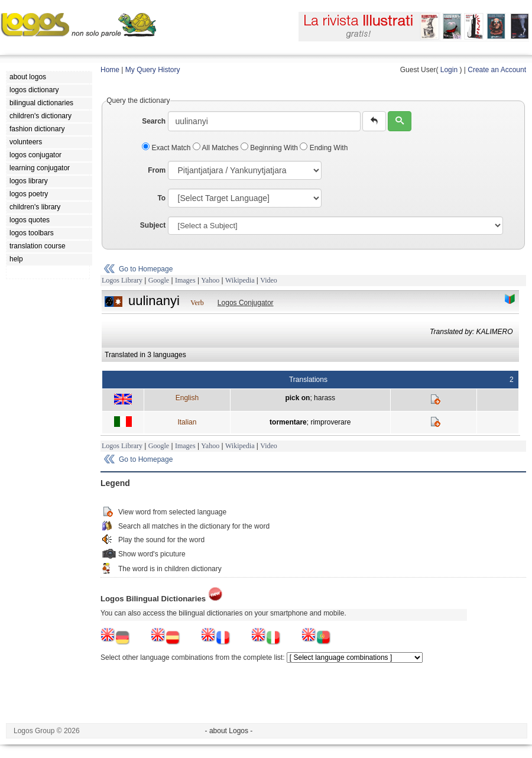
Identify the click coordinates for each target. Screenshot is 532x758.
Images (185, 280)
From (157, 170)
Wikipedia (240, 280)
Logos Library (122, 280)
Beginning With (270, 148)
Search (154, 121)
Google (159, 280)
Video (269, 280)
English (187, 398)
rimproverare (330, 422)
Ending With (324, 148)
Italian (187, 422)
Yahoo (210, 280)
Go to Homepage (146, 269)
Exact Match (167, 148)
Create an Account (497, 70)
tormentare (288, 422)
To (161, 198)
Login (449, 70)
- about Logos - (229, 731)
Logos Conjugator (246, 303)
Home (110, 70)
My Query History (153, 70)
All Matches (217, 148)
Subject (153, 225)
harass (325, 398)
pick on (297, 398)
